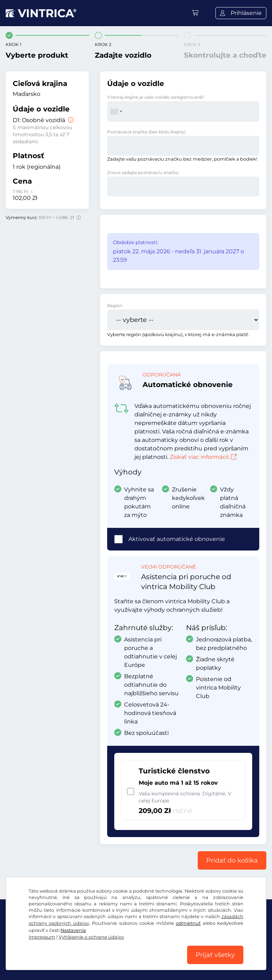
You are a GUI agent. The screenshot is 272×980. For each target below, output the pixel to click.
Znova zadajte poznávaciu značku (143, 172)
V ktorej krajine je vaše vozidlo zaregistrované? (156, 97)
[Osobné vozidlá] (70, 120)
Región (115, 305)
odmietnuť (188, 923)
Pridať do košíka (232, 860)
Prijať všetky (215, 955)
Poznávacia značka (146, 132)
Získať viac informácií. (203, 457)
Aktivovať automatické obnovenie (177, 539)
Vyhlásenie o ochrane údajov (91, 937)
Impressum (42, 937)
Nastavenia (73, 930)
